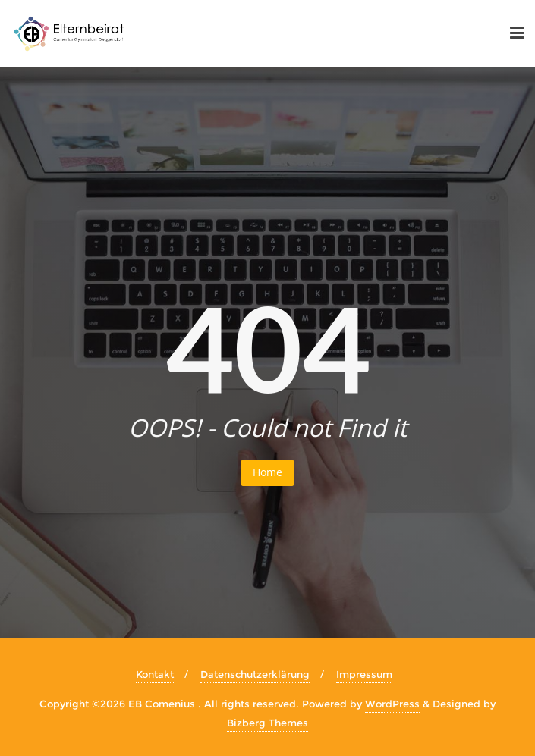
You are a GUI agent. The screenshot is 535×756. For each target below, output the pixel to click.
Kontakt (155, 674)
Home (267, 472)
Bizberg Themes (267, 723)
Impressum (364, 674)
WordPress (392, 704)
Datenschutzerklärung (255, 674)
